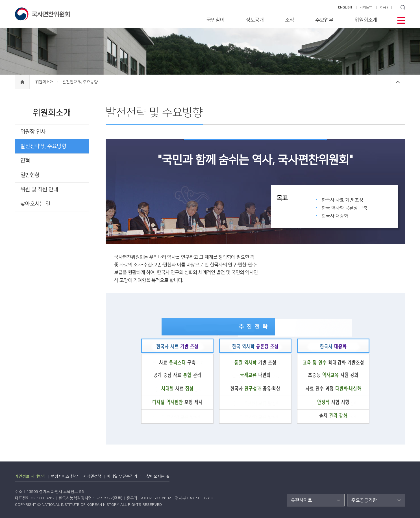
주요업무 (324, 20)
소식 (290, 20)
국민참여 (216, 20)
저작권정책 (92, 476)
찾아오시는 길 (35, 204)
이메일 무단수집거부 (124, 476)
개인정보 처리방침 (30, 476)
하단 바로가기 (0, 0)
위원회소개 (366, 20)
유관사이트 (302, 500)
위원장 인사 (33, 132)
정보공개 (255, 20)
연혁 (25, 161)
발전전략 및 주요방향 (43, 146)
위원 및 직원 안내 (39, 189)
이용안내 (386, 7)
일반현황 (30, 175)
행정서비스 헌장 (64, 476)
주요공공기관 (364, 500)
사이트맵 (366, 7)
